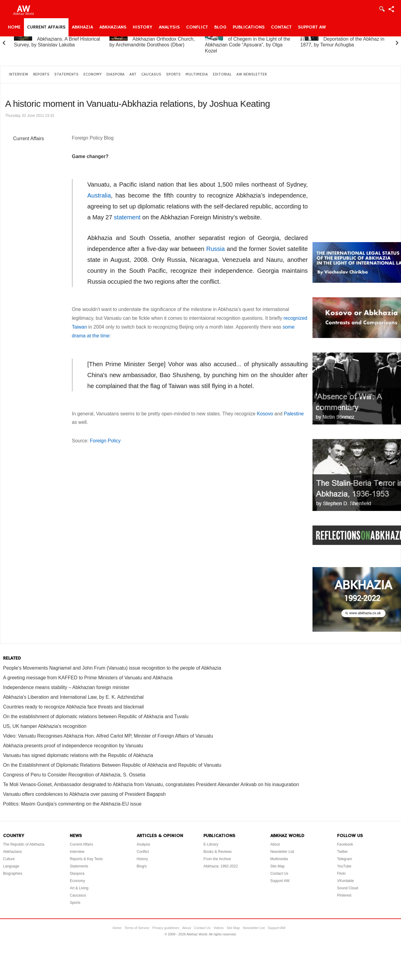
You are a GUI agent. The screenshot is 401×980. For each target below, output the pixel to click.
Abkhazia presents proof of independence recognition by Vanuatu (73, 746)
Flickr (341, 874)
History (143, 27)
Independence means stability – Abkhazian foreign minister (66, 687)
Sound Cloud (348, 888)
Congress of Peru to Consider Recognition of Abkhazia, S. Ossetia (74, 775)
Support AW (312, 27)
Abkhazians (113, 27)
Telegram (344, 859)
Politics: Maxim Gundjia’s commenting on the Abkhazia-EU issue (72, 804)
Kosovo (266, 414)
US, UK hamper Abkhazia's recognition (45, 726)
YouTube (344, 866)
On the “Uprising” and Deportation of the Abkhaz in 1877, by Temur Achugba (342, 39)
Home (14, 27)
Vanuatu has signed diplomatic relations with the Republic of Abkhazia (78, 755)
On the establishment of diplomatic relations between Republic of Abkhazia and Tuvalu (96, 716)
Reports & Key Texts (86, 859)
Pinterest (344, 895)
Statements (66, 74)
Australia (99, 195)
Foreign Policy (105, 441)
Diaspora (115, 74)
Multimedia (197, 74)
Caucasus (151, 74)
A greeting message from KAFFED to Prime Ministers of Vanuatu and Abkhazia (88, 678)
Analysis (169, 27)
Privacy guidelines (166, 928)
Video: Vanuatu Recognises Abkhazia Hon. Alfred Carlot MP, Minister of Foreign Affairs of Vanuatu (108, 736)
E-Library (211, 844)
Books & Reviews (217, 852)
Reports (41, 74)
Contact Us (279, 874)
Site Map (277, 866)
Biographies (13, 874)
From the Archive (217, 859)
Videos (218, 928)
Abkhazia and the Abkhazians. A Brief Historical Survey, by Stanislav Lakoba (57, 39)
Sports (173, 74)
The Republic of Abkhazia (24, 844)
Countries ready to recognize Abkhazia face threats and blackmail (73, 707)
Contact (281, 27)
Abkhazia (82, 27)
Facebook (345, 844)
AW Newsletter (252, 74)
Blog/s (142, 866)
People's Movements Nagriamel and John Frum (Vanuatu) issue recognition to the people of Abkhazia (112, 668)
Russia (215, 249)
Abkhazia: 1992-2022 (221, 866)
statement (127, 217)
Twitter (342, 852)
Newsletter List (282, 852)
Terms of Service (137, 928)
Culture (9, 859)
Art (133, 74)
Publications (249, 27)
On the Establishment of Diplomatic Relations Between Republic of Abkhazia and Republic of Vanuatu (112, 765)
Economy (92, 74)
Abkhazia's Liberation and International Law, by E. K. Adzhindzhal (73, 697)
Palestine (294, 414)
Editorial (222, 74)
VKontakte (345, 881)
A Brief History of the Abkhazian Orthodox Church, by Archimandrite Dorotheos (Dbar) (152, 39)
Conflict (197, 27)
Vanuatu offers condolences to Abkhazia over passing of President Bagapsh (84, 794)
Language (11, 866)
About (275, 844)
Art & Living (79, 888)
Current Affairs (46, 27)
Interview (18, 74)
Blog (220, 27)
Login (382, 9)
